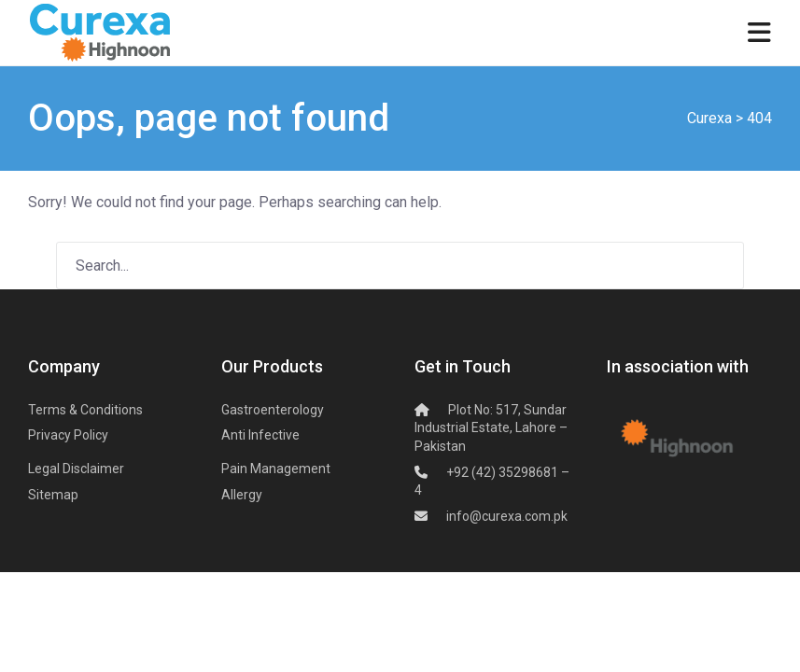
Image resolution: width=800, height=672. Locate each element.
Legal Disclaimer (76, 469)
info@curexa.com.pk (507, 516)
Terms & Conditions (85, 410)
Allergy (242, 495)
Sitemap (53, 495)
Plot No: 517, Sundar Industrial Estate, (491, 428)
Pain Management (276, 469)
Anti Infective (260, 435)
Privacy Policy (68, 435)
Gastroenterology (273, 410)
